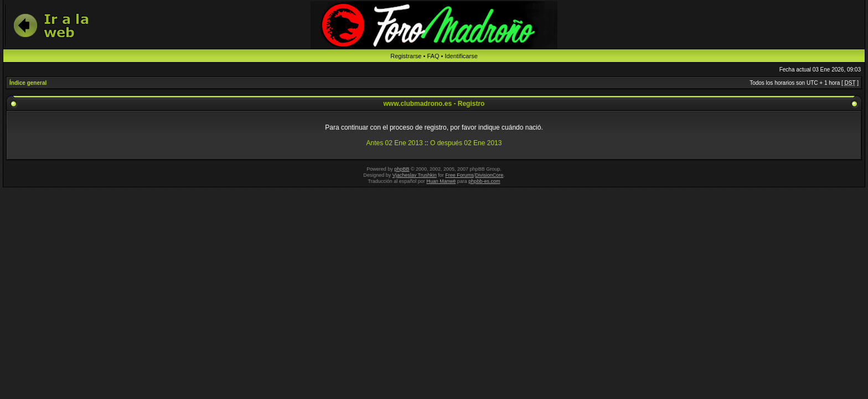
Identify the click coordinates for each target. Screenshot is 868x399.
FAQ (433, 56)
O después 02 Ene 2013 (466, 143)
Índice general (28, 83)
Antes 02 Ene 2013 (395, 143)
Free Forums (459, 175)
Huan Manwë (441, 181)
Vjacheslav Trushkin (415, 175)
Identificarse (461, 56)
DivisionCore (489, 175)
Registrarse (406, 56)
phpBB (402, 169)
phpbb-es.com (484, 181)
